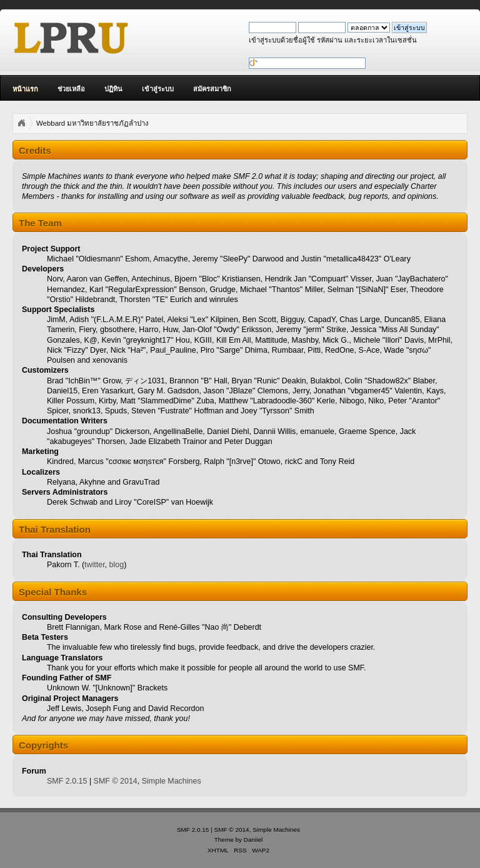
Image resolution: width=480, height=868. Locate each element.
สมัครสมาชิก (212, 89)
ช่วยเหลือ (71, 89)
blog (117, 565)
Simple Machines (172, 781)
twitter (95, 565)
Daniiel (253, 840)
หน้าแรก (25, 89)
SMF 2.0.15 (67, 781)
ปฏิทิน (113, 89)
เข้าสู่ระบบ (158, 89)
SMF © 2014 (116, 781)
